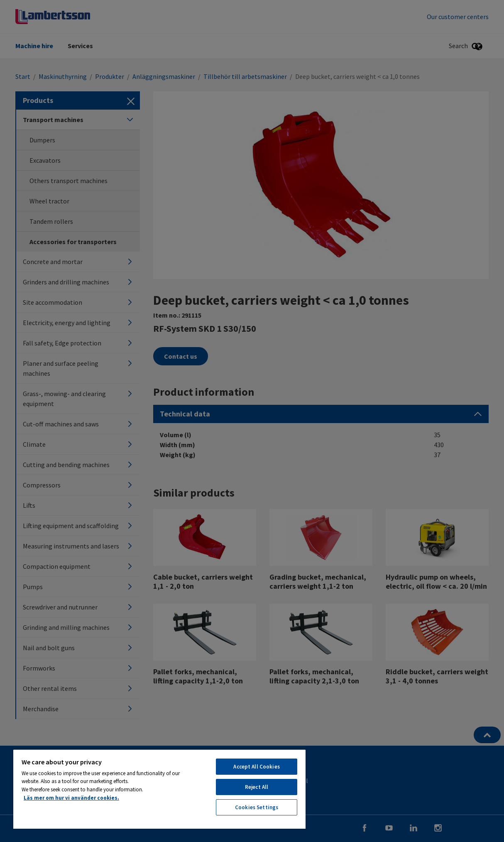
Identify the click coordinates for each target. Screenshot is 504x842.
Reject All (257, 787)
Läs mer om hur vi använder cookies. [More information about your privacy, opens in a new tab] (71, 798)
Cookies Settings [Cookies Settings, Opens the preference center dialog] (257, 807)
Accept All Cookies (256, 767)
